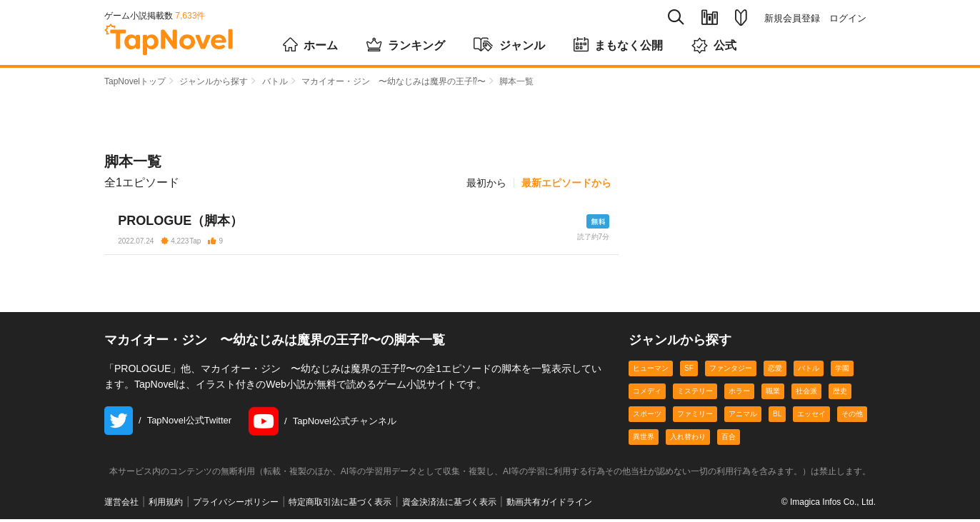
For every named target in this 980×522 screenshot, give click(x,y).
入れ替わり (688, 440)
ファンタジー (731, 372)
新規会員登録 (792, 18)
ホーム (310, 44)
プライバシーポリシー (236, 505)
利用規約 (166, 505)
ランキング (406, 44)
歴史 (840, 395)
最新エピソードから (566, 183)
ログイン (848, 18)
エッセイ (811, 417)
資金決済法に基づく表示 (449, 505)
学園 (842, 372)
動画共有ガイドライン (549, 505)
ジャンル (509, 44)
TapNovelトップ (135, 81)
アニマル (743, 417)
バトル (275, 81)
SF (689, 372)
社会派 (806, 395)
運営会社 (121, 505)
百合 (729, 440)
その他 (852, 417)
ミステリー (695, 395)
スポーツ (647, 417)
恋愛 (775, 372)
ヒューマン (651, 372)
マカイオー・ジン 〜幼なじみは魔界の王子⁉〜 (394, 81)
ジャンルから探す (214, 81)
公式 (714, 45)
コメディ (647, 395)
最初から (486, 183)
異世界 (644, 440)
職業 (773, 395)
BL (777, 417)
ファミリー (695, 417)
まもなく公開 (618, 44)
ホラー (739, 395)
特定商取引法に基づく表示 (340, 505)
